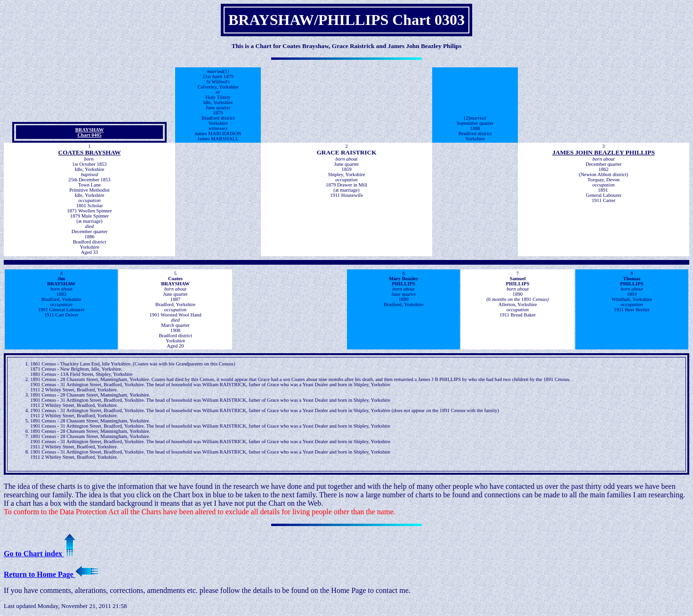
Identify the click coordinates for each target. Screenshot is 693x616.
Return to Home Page (51, 574)
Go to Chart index (40, 554)
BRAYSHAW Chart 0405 (90, 132)
